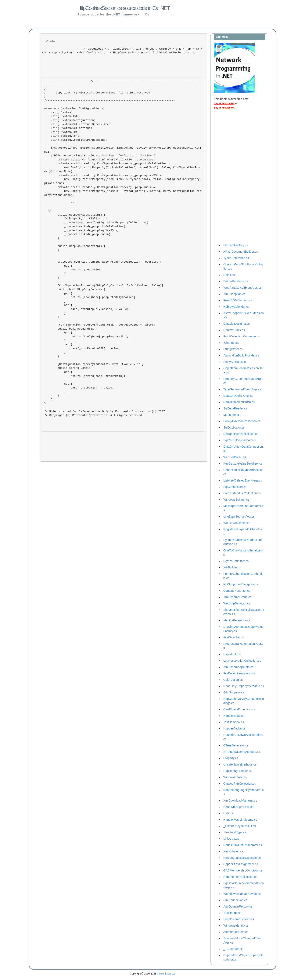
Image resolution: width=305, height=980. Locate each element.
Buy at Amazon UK (224, 108)
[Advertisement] (231, 177)
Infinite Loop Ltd (166, 974)
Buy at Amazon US (224, 103)
